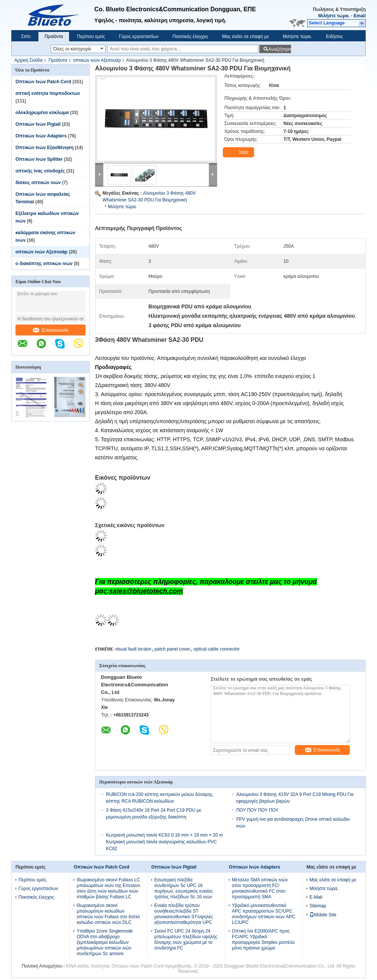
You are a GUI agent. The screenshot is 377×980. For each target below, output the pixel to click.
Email (360, 16)
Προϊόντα (54, 37)
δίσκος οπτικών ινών (38, 183)
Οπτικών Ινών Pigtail (38, 124)
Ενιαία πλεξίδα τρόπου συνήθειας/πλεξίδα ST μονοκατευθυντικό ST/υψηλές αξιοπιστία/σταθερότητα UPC (184, 914)
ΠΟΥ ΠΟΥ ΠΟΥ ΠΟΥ (257, 810)
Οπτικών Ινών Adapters (41, 136)
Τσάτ (239, 152)
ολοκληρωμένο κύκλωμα (42, 113)
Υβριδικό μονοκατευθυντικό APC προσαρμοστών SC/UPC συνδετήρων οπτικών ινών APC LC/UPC (264, 914)
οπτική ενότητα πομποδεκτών (48, 93)
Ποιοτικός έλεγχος (190, 37)
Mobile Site (323, 915)
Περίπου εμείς (91, 37)
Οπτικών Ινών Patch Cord (43, 82)
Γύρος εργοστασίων (139, 37)
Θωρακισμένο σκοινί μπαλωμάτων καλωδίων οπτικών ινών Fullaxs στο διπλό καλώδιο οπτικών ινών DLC (108, 914)
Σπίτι (26, 37)
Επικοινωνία (51, 330)
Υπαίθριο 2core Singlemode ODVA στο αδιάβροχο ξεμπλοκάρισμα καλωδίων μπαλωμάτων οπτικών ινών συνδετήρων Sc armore (105, 942)
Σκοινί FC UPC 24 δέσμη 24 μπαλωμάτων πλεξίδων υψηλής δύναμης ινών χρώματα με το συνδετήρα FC (186, 940)
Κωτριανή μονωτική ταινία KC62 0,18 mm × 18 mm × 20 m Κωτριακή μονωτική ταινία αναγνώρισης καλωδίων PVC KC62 (164, 842)
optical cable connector (217, 649)
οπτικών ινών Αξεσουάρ (97, 60)
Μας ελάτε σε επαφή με (245, 37)
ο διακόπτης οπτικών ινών (44, 264)
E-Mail (316, 897)
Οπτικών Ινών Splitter (39, 159)
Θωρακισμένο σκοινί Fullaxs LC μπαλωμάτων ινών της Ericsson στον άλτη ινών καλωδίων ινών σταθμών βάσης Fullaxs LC (108, 888)
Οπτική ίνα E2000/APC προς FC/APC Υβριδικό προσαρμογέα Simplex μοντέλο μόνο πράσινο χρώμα (263, 940)
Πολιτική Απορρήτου (42, 966)
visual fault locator (133, 649)
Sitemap (318, 906)
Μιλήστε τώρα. (334, 16)
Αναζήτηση (280, 49)
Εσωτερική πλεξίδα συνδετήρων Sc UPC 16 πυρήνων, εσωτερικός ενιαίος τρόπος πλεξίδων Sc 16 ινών (184, 888)
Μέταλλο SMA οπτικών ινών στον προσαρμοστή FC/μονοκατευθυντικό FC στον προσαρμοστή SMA (260, 888)
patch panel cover (172, 649)
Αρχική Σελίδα (28, 60)
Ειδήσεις (335, 37)
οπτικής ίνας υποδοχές (40, 171)
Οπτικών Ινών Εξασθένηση (44, 148)
